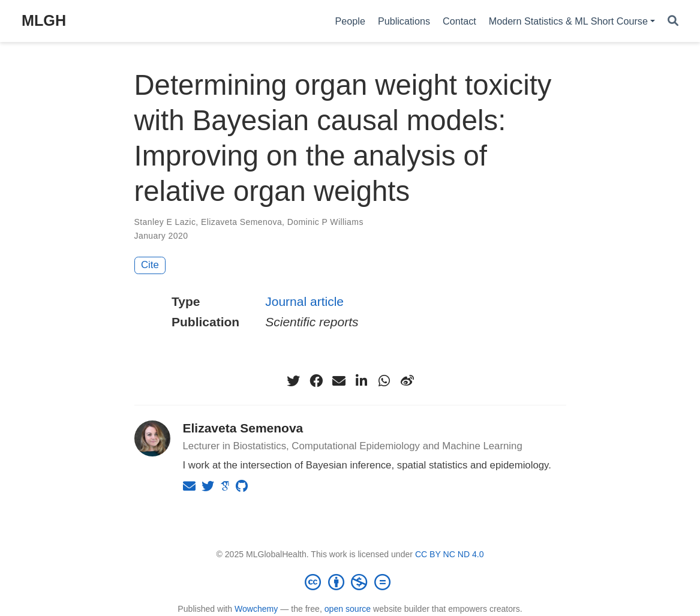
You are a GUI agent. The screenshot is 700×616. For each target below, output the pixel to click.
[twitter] (293, 381)
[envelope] (339, 381)
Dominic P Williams (325, 222)
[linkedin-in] (362, 381)
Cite (150, 265)
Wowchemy (256, 609)
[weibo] (407, 381)
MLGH (44, 20)
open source (348, 609)
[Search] (673, 21)
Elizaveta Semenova (241, 222)
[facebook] (316, 381)
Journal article (304, 301)
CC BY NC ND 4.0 (450, 554)
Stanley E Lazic (165, 222)
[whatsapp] (384, 381)
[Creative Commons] (350, 582)
